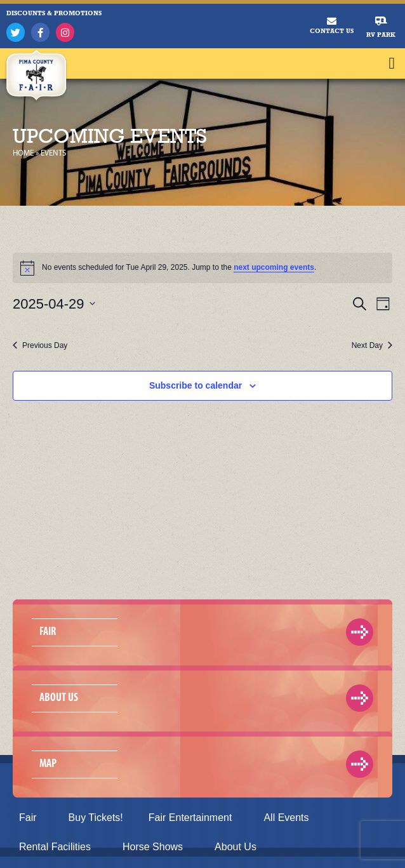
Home (23, 153)
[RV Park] (381, 21)
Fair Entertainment (194, 818)
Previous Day (40, 345)
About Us (239, 847)
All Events (286, 818)
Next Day (372, 345)
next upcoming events (274, 267)
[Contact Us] (332, 21)
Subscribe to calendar (196, 385)
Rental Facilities (58, 847)
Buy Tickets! (96, 818)
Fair (31, 818)
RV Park (381, 35)
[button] (392, 63)
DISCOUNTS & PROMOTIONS (54, 13)
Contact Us (332, 31)
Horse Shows (156, 847)
